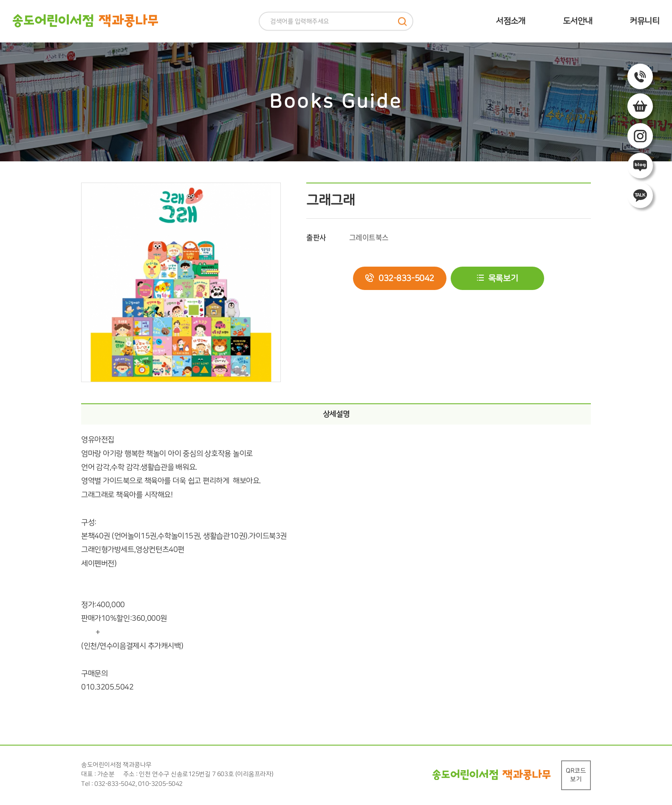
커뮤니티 (644, 21)
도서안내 (578, 21)
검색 (402, 21)
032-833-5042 (406, 278)
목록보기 (503, 278)
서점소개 (511, 21)
